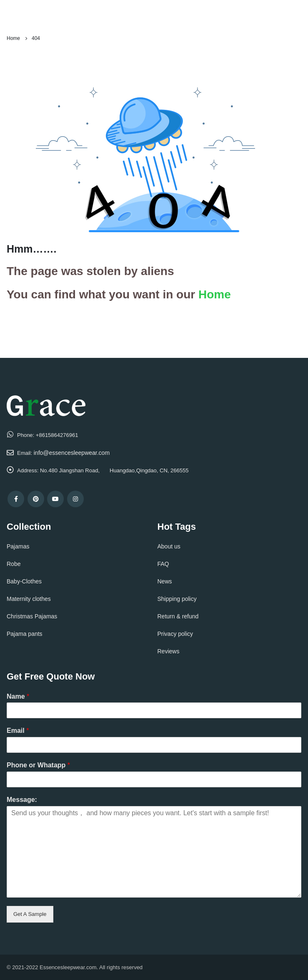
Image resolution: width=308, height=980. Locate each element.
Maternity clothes (29, 599)
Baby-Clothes (24, 581)
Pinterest (36, 499)
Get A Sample (30, 914)
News (165, 581)
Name (18, 696)
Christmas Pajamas (32, 616)
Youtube (55, 499)
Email (18, 731)
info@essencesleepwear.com (72, 453)
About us (169, 546)
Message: (22, 800)
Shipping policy (177, 599)
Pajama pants (25, 634)
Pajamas (18, 546)
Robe (14, 564)
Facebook (16, 499)
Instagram (75, 499)
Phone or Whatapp (38, 765)
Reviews (169, 651)
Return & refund (178, 616)
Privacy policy (175, 634)
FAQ (163, 564)
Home (215, 294)
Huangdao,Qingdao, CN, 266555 (149, 470)
